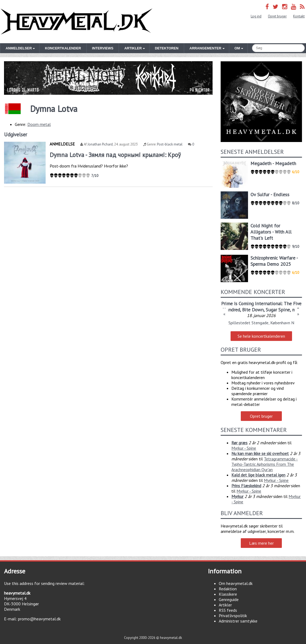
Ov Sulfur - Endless (270, 194)
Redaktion (228, 589)
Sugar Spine (278, 310)
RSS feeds (228, 610)
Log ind (256, 16)
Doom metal (39, 124)
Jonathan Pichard (100, 144)
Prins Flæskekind (246, 486)
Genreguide (229, 599)
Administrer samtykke (238, 621)
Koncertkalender (63, 48)
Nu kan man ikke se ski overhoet (260, 453)
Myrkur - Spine (244, 448)
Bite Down (253, 310)
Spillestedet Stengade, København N (261, 323)
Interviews (103, 48)
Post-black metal (170, 144)
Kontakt (299, 16)
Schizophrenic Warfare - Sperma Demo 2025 (274, 261)
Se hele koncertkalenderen (261, 336)
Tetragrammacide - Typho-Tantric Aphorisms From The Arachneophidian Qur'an (265, 464)
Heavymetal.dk (76, 22)
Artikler (225, 605)
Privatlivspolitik (233, 616)
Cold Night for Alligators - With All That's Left (271, 232)
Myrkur (237, 496)
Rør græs (239, 443)
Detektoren (167, 48)
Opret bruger (277, 16)
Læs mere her (261, 543)
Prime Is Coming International (251, 303)
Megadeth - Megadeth (273, 163)
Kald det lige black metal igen (258, 475)
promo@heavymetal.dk (39, 619)
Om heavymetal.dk (236, 583)
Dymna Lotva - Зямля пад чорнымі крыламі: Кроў (115, 155)
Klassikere (228, 594)
